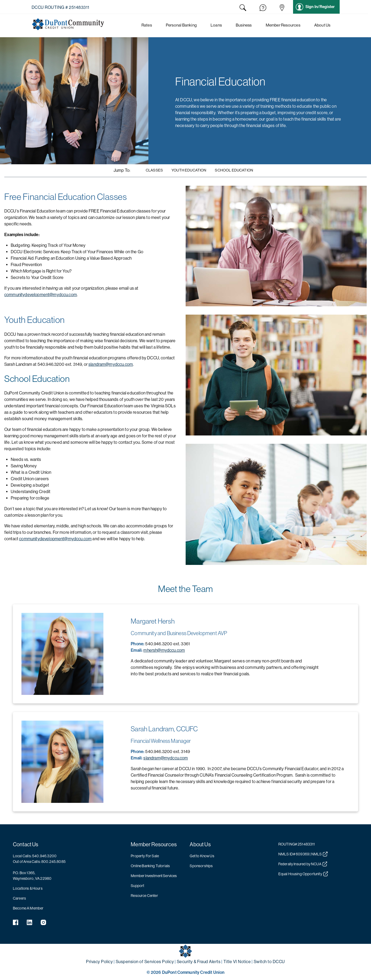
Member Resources (154, 845)
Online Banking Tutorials (150, 866)
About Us (200, 845)
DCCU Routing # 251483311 (61, 7)
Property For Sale (145, 856)
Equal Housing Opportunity (303, 874)
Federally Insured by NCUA (303, 864)
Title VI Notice (237, 962)
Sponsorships (201, 866)
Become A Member (28, 908)
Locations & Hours (28, 888)
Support (137, 886)
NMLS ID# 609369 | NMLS (303, 854)
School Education (234, 170)
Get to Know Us (202, 856)
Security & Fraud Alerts (199, 962)
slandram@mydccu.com (111, 364)
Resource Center (144, 896)
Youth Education (189, 170)
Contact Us (26, 845)
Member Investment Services (154, 876)
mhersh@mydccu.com (164, 650)
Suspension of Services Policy (145, 962)
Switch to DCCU (269, 962)
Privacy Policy (99, 962)
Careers (19, 898)
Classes (154, 170)
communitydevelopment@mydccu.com (41, 295)
